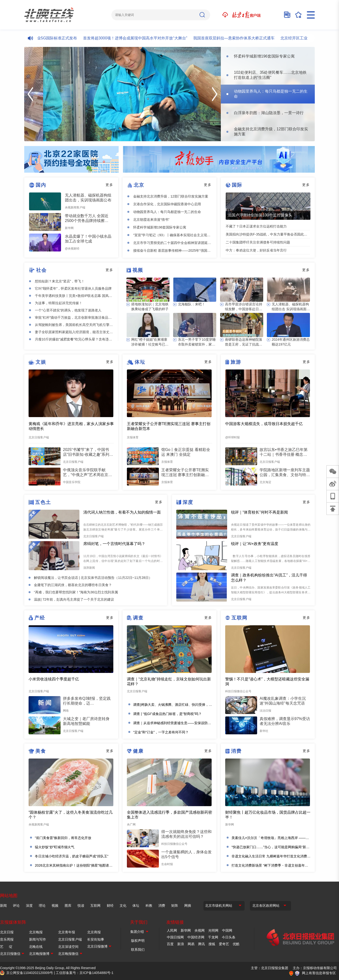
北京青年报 (67, 932)
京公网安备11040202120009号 (30, 973)
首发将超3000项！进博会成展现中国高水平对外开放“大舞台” (138, 38)
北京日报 (7, 932)
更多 (109, 185)
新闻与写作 (38, 939)
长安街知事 (96, 939)
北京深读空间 (68, 947)
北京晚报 (36, 932)
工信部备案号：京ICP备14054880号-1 (85, 973)
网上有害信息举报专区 (319, 973)
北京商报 (94, 932)
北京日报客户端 (70, 939)
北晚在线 (36, 947)
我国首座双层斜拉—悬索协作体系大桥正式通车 (236, 38)
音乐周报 (7, 939)
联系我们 (138, 950)
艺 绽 (6, 947)
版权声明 (138, 941)
